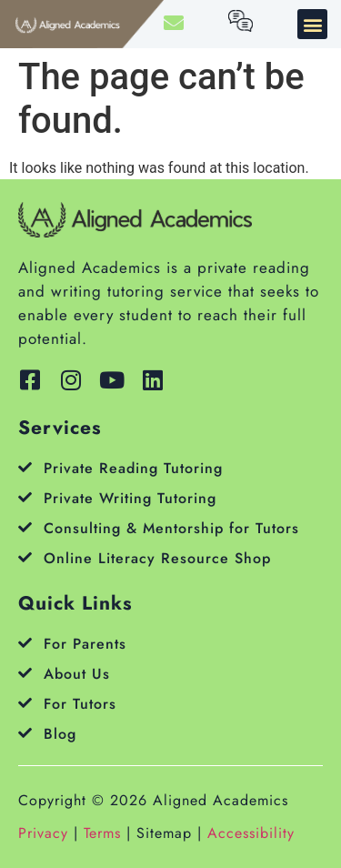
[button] (312, 24)
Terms (102, 833)
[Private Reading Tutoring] (25, 467)
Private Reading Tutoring (133, 468)
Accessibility (251, 833)
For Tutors (80, 704)
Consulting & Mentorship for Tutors (171, 528)
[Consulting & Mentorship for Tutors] (25, 527)
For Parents (85, 644)
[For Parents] (25, 643)
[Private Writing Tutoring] (25, 497)
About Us (77, 674)
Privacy (43, 833)
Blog (60, 734)
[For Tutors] (25, 703)
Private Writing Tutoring (130, 498)
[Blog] (25, 733)
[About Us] (25, 673)
